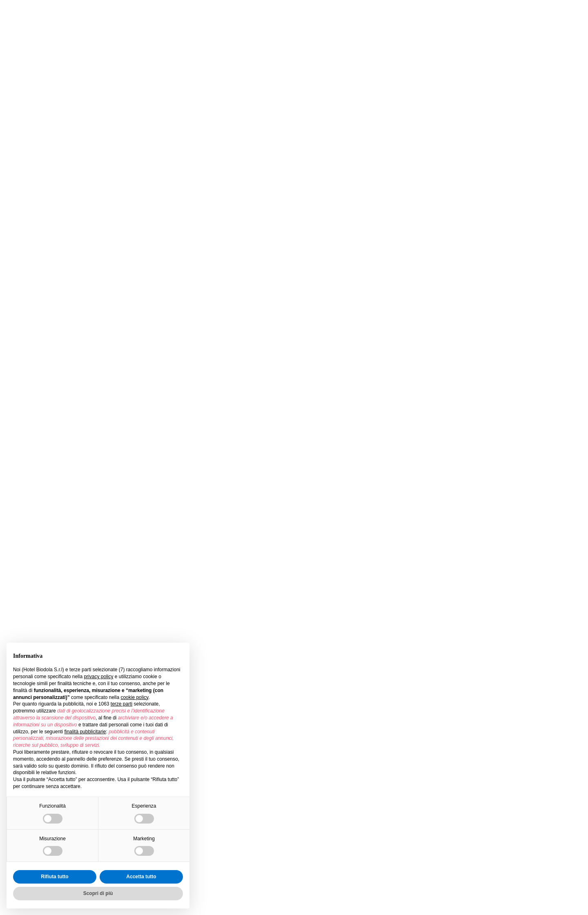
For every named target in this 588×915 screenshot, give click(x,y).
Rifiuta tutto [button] (55, 877)
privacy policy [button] (98, 677)
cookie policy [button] (134, 697)
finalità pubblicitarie (85, 732)
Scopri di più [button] (98, 893)
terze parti (121, 704)
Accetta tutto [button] (141, 877)
